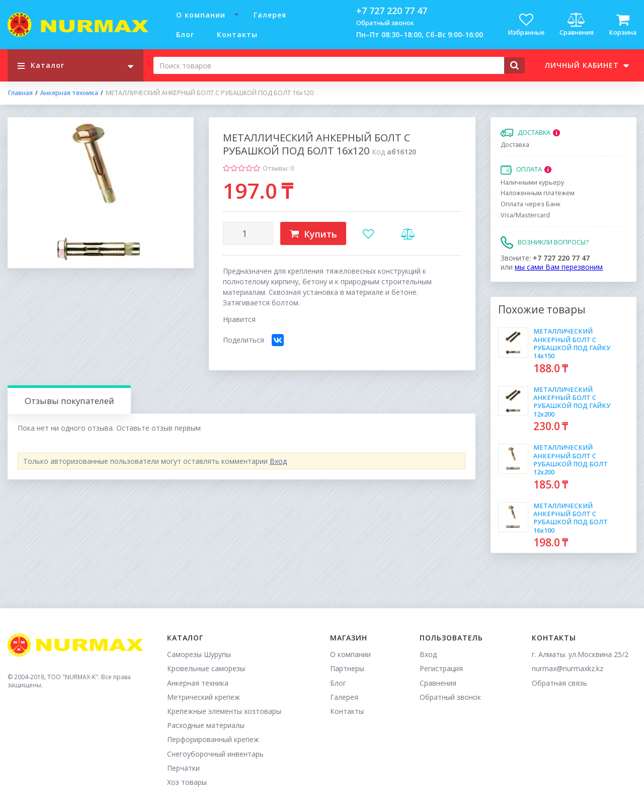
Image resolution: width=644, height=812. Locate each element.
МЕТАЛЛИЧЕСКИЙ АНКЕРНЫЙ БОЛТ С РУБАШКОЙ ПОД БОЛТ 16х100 (571, 518)
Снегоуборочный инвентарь (215, 754)
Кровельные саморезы (206, 668)
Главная (20, 93)
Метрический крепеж (204, 697)
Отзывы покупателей (69, 401)
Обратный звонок (385, 23)
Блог (185, 34)
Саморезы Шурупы (199, 654)
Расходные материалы (206, 725)
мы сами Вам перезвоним (559, 267)
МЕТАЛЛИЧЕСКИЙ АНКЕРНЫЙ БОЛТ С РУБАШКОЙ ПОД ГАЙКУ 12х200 (572, 402)
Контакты (237, 34)
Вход (278, 461)
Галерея (270, 15)
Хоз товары (187, 782)
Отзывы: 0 (278, 168)
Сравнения (438, 683)
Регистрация (441, 668)
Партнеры (347, 668)
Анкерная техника (69, 93)
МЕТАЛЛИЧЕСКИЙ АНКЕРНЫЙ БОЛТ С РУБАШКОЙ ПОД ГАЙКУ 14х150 (572, 344)
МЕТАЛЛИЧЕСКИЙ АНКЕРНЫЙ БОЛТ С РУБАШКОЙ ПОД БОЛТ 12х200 (571, 460)
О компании (201, 15)
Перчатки (183, 768)
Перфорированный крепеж (213, 739)
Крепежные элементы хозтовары (224, 711)
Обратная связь (559, 683)
